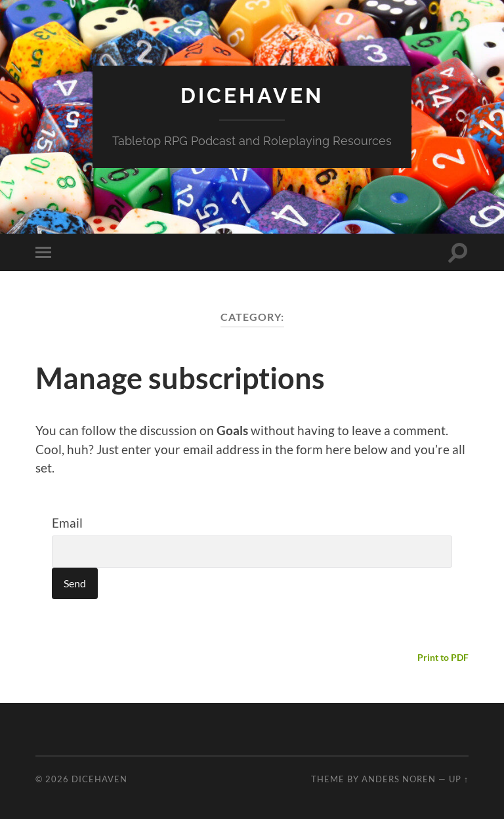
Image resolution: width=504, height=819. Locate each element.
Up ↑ (459, 779)
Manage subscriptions (180, 378)
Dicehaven (252, 95)
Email (67, 523)
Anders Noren (399, 779)
